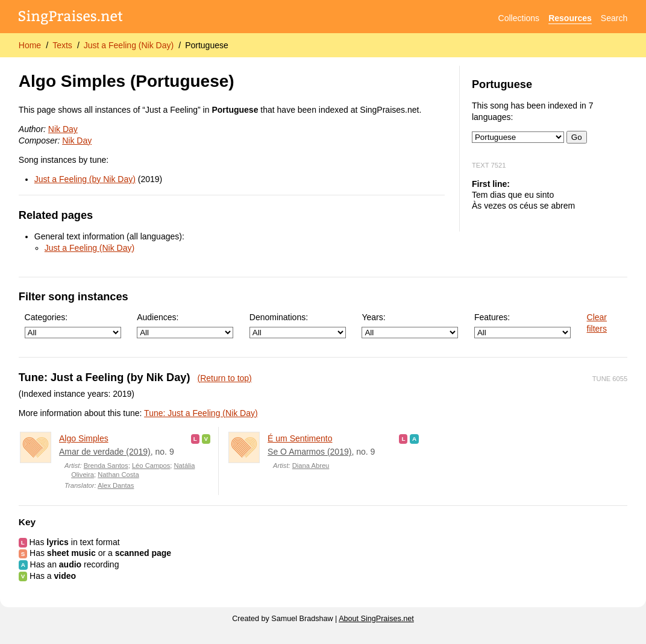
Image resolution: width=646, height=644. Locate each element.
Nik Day (63, 129)
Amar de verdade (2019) (105, 452)
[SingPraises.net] (71, 18)
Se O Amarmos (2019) (309, 452)
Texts (62, 45)
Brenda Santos (106, 466)
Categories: (73, 325)
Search (614, 18)
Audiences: (185, 325)
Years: (410, 325)
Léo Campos (151, 466)
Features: (522, 325)
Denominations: (298, 325)
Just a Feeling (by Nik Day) (85, 179)
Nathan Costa (118, 475)
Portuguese (207, 45)
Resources (570, 18)
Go (577, 137)
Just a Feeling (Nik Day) (129, 45)
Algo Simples (84, 438)
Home (30, 45)
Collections (519, 18)
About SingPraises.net (376, 619)
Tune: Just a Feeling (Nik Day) (201, 413)
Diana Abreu (311, 466)
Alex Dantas (116, 485)
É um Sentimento (300, 438)
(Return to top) (225, 378)
